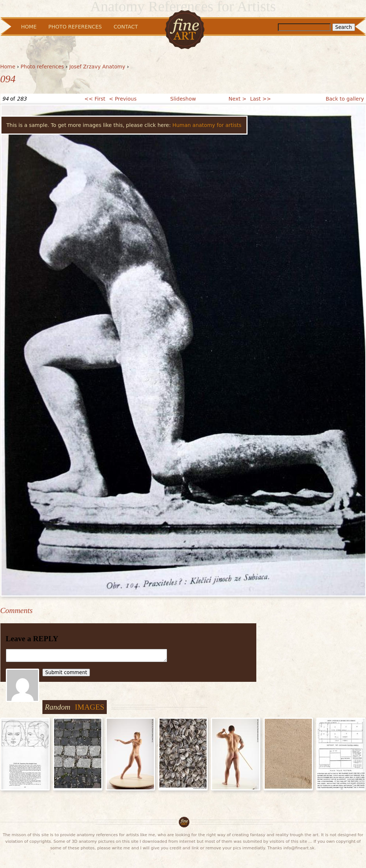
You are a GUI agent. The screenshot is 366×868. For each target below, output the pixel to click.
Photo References (75, 27)
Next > (237, 99)
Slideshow (183, 99)
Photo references (42, 67)
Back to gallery (345, 99)
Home (8, 67)
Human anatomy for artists (207, 125)
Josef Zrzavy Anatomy (97, 67)
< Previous (123, 99)
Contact (126, 27)
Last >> (261, 99)
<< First (95, 99)
